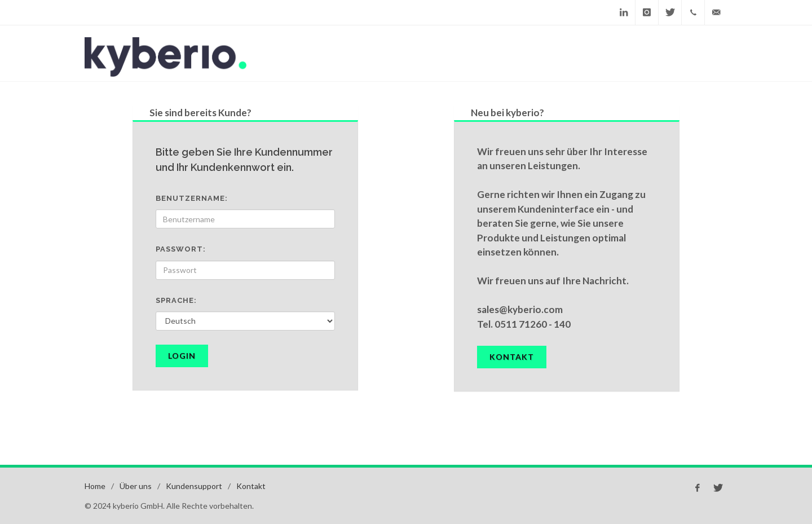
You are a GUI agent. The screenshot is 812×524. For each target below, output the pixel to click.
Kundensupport (194, 486)
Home (95, 486)
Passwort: (181, 249)
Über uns (136, 486)
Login (182, 356)
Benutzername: (192, 198)
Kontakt (512, 357)
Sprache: (176, 300)
